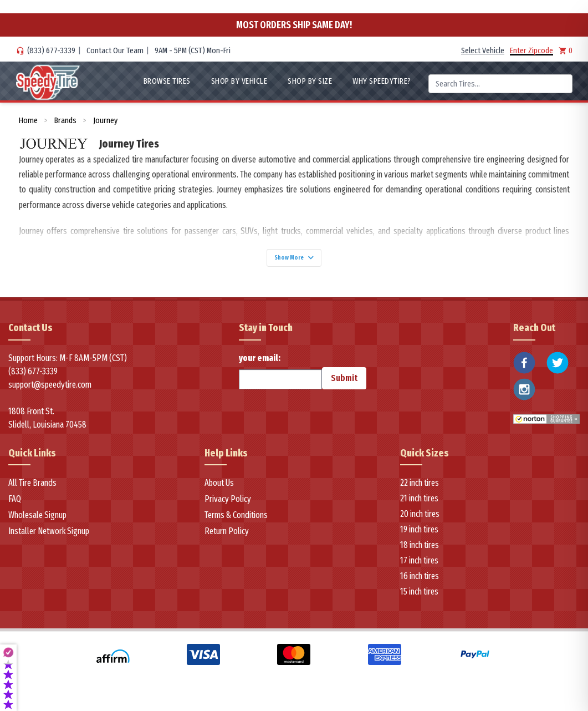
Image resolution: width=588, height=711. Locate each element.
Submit (344, 384)
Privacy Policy (228, 505)
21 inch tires (419, 504)
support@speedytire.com (50, 390)
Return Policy (227, 537)
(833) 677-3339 (51, 50)
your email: (280, 377)
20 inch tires (420, 520)
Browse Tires (167, 81)
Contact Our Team (115, 50)
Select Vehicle (483, 50)
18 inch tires (420, 551)
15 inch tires (419, 598)
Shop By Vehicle (239, 81)
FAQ (15, 505)
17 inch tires (419, 567)
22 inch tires (420, 489)
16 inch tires (420, 582)
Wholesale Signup (37, 521)
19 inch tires (419, 535)
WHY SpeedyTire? (382, 81)
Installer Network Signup (49, 537)
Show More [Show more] (294, 260)
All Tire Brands (32, 489)
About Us (219, 489)
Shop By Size (310, 81)
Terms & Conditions (236, 521)
